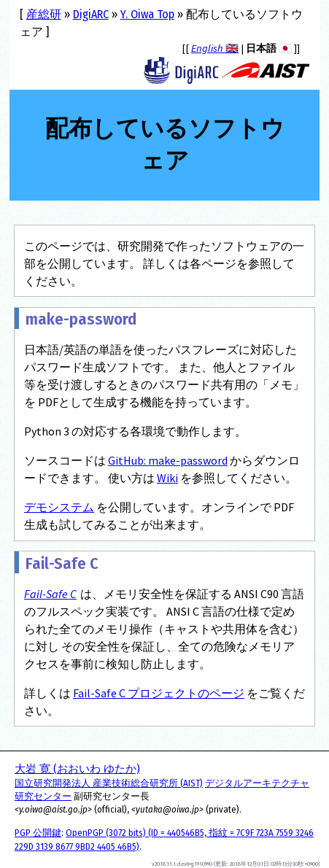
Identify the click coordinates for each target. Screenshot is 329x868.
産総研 (44, 14)
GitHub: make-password (168, 460)
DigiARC (91, 14)
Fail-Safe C (50, 594)
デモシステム (59, 507)
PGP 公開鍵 (38, 833)
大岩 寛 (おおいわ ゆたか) (77, 769)
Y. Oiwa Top (147, 14)
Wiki (167, 478)
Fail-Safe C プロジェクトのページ (159, 693)
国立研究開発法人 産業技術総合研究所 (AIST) (109, 783)
